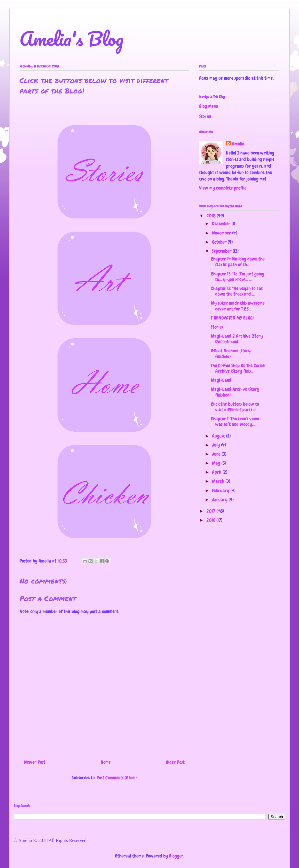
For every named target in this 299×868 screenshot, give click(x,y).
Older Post (175, 762)
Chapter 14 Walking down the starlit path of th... (238, 262)
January (220, 500)
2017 (211, 511)
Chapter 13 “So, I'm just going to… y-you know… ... (238, 277)
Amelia (238, 144)
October (220, 242)
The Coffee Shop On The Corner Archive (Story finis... (239, 368)
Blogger (176, 856)
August (219, 436)
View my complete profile (223, 188)
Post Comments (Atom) (117, 778)
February (221, 491)
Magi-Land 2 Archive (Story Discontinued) (237, 339)
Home (106, 762)
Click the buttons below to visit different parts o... (235, 407)
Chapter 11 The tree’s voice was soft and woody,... (235, 421)
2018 (212, 216)
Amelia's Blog (72, 38)
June (217, 454)
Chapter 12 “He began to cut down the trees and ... (237, 291)
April (217, 472)
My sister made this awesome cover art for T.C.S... (238, 306)
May (217, 463)
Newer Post (35, 762)
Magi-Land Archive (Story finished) (235, 392)
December (222, 224)
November (222, 233)
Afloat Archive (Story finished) (231, 353)
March (219, 481)
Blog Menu (209, 106)
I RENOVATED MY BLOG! (232, 318)
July (217, 445)
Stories (205, 116)
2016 (211, 520)
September (222, 251)
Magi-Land (221, 380)
